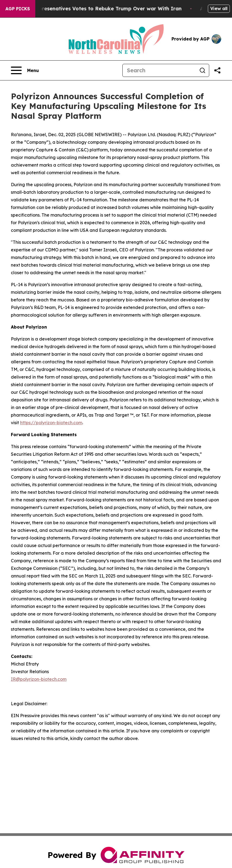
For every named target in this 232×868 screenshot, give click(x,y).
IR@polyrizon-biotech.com (39, 679)
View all (219, 8)
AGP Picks (18, 9)
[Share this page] (217, 70)
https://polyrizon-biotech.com (51, 423)
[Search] (159, 70)
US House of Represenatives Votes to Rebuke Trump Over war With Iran (96, 9)
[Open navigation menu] (25, 70)
